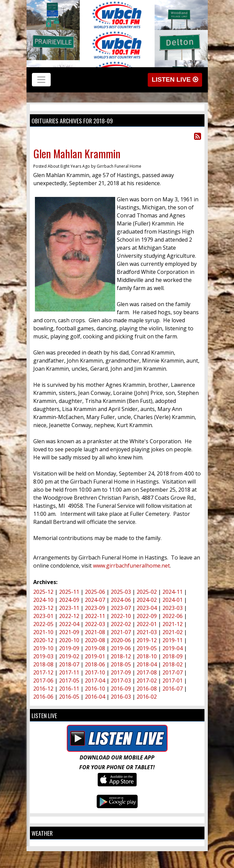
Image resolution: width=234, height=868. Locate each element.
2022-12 (69, 616)
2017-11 (69, 672)
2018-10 (147, 656)
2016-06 (43, 697)
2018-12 (121, 656)
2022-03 (95, 624)
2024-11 (173, 592)
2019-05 (147, 648)
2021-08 (95, 632)
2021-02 (173, 632)
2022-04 (69, 624)
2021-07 (121, 632)
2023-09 (95, 608)
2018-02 (173, 664)
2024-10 (43, 600)
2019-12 (147, 640)
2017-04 (95, 680)
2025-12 (43, 592)
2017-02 (147, 680)
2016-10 (95, 689)
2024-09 (69, 600)
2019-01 (95, 656)
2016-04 (95, 697)
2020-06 (121, 640)
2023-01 (43, 616)
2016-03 (121, 697)
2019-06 (121, 648)
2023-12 (43, 608)
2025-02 (147, 592)
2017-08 (147, 672)
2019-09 (69, 648)
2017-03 (121, 680)
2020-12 (43, 640)
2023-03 (173, 608)
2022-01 (147, 624)
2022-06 (173, 616)
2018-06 (95, 664)
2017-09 (121, 672)
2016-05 (69, 697)
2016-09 (121, 689)
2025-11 (69, 592)
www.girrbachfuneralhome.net (131, 566)
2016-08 (147, 689)
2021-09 (69, 632)
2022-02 (121, 624)
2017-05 (69, 680)
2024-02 (147, 600)
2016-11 (69, 689)
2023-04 (147, 608)
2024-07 (95, 600)
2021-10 (43, 632)
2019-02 (69, 656)
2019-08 (95, 648)
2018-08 (43, 664)
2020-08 (95, 640)
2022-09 (147, 616)
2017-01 (173, 680)
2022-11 (95, 616)
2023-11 (69, 608)
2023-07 (121, 608)
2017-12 (43, 672)
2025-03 (121, 592)
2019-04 (173, 648)
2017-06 (43, 680)
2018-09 (173, 656)
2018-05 (121, 664)
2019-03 (43, 656)
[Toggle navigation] (41, 80)
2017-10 (95, 672)
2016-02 (147, 697)
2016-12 (43, 689)
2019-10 (43, 648)
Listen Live (175, 79)
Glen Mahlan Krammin (77, 153)
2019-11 (173, 640)
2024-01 (173, 600)
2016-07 (173, 689)
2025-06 (95, 592)
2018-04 (147, 664)
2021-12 (173, 624)
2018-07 (69, 664)
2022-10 (121, 616)
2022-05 (43, 624)
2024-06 (121, 600)
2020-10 (69, 640)
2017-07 (173, 672)
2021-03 (147, 632)
